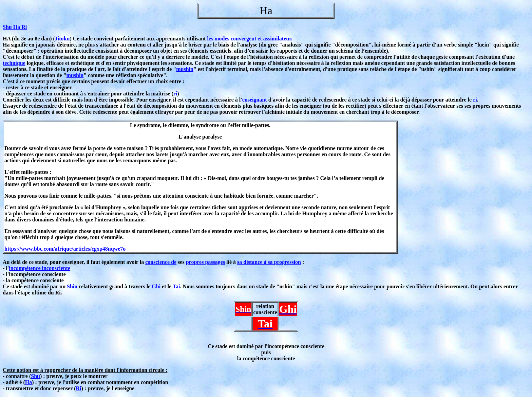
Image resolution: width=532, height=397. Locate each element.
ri (175, 94)
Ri (79, 388)
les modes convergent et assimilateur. (250, 39)
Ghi (156, 286)
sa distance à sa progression (269, 262)
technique (14, 63)
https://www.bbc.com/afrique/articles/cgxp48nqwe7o (65, 249)
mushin (185, 69)
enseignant (255, 100)
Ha (28, 382)
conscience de (161, 262)
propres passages (205, 262)
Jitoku (62, 39)
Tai (176, 286)
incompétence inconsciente (40, 268)
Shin (72, 286)
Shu (35, 376)
